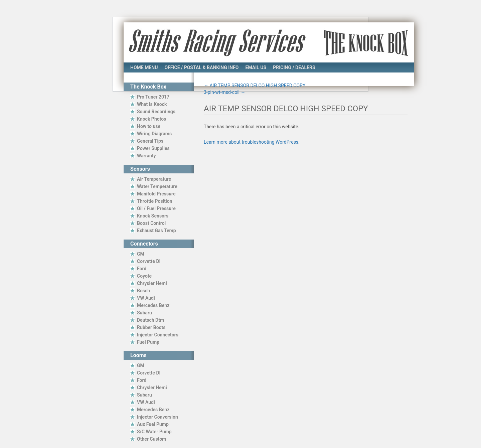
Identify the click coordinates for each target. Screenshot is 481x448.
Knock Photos (151, 119)
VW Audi (146, 298)
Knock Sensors (153, 216)
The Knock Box (364, 42)
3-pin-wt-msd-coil (224, 92)
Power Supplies (153, 148)
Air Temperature (154, 179)
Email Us (256, 67)
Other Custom (151, 439)
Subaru (144, 313)
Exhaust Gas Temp (156, 231)
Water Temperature (157, 186)
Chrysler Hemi (152, 283)
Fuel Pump (148, 342)
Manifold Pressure (156, 194)
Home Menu (144, 67)
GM (141, 254)
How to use (149, 126)
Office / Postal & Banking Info (201, 67)
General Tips (150, 141)
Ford (142, 269)
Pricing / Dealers (294, 67)
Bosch (143, 291)
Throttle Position (154, 201)
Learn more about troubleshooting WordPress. (252, 142)
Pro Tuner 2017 (153, 97)
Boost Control (151, 223)
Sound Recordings (156, 112)
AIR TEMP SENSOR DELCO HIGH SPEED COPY (255, 86)
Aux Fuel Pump (153, 424)
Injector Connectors (158, 335)
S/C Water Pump (154, 432)
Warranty (146, 156)
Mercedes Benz (153, 305)
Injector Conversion (157, 417)
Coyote (144, 276)
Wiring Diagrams (154, 134)
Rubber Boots (151, 327)
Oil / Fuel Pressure (156, 208)
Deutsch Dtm (150, 320)
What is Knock (152, 104)
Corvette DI (149, 261)
